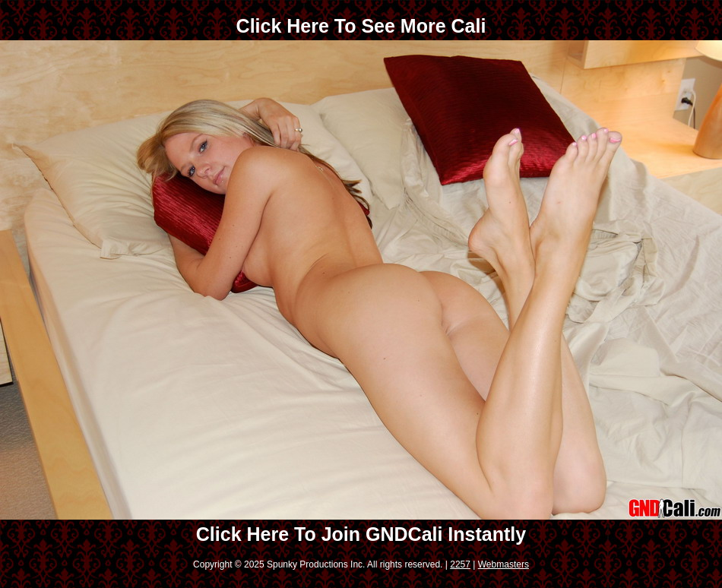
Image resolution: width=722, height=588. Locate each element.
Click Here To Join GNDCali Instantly (361, 534)
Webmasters (503, 564)
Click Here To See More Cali (361, 26)
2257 (460, 564)
